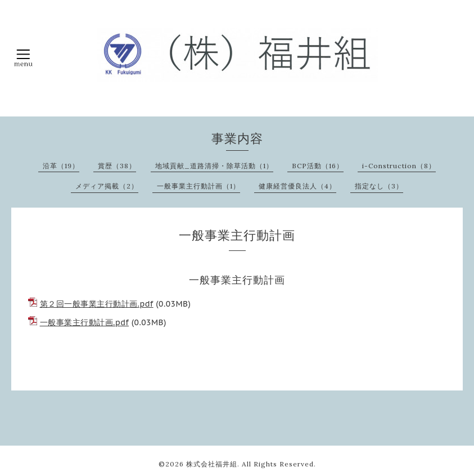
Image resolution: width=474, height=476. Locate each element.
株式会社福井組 (212, 464)
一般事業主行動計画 (237, 280)
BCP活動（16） (318, 166)
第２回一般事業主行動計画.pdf (97, 304)
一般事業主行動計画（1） (198, 186)
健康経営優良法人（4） (297, 186)
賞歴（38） (117, 166)
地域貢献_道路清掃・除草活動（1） (214, 166)
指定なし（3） (379, 186)
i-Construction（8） (399, 166)
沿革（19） (61, 166)
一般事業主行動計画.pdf (85, 322)
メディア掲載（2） (107, 186)
